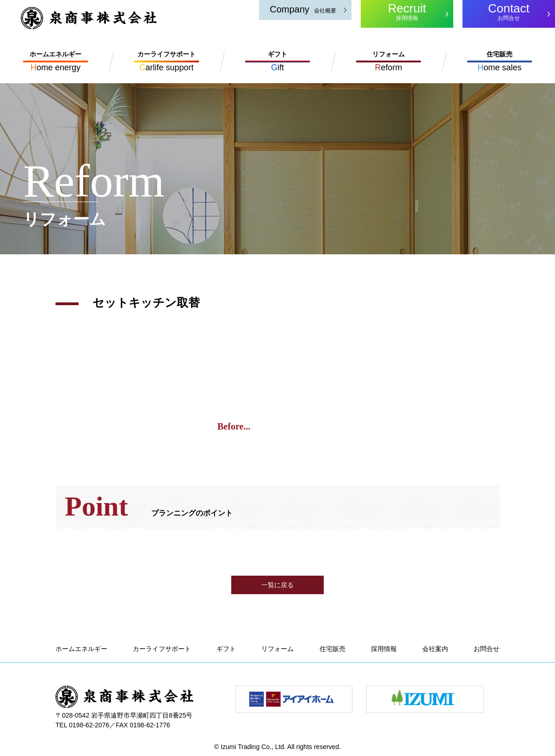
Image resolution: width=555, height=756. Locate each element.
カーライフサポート (162, 649)
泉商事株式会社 (89, 18)
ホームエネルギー (81, 649)
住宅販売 (333, 649)
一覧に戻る (277, 585)
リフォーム (277, 649)
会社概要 (303, 9)
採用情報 (407, 11)
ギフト (226, 649)
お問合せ (509, 11)
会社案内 (435, 649)
